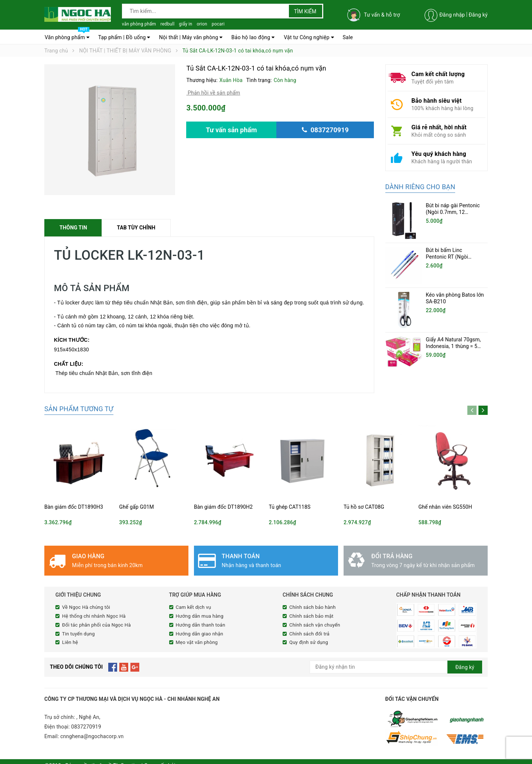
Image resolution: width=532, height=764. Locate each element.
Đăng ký (478, 15)
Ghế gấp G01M (137, 507)
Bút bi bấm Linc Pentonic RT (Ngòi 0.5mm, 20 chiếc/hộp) (452, 257)
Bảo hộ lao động (253, 37)
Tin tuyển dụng (79, 634)
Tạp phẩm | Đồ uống (124, 37)
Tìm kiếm (305, 11)
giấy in (185, 24)
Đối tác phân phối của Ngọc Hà (96, 625)
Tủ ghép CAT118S (290, 507)
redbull (167, 24)
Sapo (183, 757)
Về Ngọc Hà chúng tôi (86, 607)
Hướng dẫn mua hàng (200, 616)
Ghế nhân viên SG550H (445, 507)
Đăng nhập (452, 15)
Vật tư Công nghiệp (309, 37)
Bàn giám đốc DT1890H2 (223, 507)
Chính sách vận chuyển (315, 625)
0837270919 (86, 725)
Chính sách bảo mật (311, 616)
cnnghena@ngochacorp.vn (92, 735)
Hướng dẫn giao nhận (200, 634)
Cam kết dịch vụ (194, 607)
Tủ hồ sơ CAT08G (364, 507)
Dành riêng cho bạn (420, 187)
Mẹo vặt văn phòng (197, 642)
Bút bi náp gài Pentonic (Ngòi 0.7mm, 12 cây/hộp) (453, 212)
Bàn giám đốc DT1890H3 (74, 507)
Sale (348, 37)
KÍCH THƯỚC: (72, 340)
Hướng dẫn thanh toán (201, 625)
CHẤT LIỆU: (69, 364)
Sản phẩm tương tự (79, 409)
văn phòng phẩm (139, 24)
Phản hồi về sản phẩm (213, 93)
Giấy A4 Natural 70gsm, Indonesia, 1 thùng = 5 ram (453, 333)
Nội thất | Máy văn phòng (191, 37)
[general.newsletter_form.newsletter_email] (396, 666)
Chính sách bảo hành (313, 607)
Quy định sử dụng (309, 642)
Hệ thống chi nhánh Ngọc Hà (94, 616)
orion (202, 24)
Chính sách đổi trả (309, 634)
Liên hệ (70, 642)
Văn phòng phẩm (67, 35)
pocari (218, 24)
